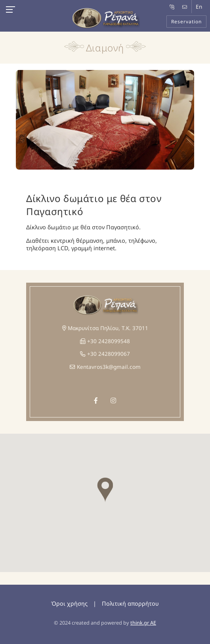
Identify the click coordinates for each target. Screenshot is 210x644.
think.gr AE (143, 623)
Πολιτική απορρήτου (130, 603)
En (199, 7)
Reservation (186, 22)
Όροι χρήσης (69, 603)
